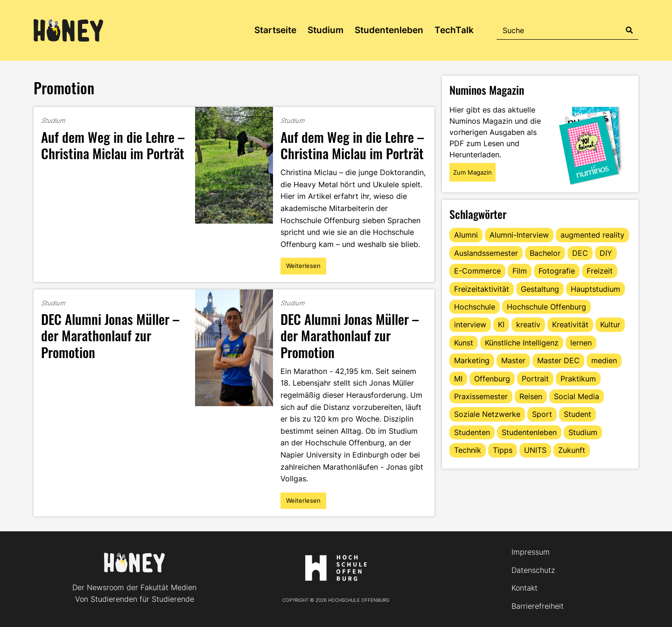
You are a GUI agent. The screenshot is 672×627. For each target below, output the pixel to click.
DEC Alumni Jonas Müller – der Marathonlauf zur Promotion (110, 335)
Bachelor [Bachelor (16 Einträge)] (545, 253)
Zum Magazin (472, 172)
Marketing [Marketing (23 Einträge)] (472, 360)
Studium (325, 30)
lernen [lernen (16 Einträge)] (581, 343)
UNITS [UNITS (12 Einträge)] (535, 450)
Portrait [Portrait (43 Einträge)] (535, 379)
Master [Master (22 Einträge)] (513, 360)
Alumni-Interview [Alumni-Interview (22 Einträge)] (519, 235)
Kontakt (525, 588)
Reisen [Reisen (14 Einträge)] (531, 396)
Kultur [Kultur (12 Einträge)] (610, 324)
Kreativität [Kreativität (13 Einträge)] (570, 324)
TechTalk (454, 30)
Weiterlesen (303, 268)
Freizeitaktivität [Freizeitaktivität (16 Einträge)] (482, 289)
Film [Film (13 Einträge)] (520, 271)
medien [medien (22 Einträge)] (604, 360)
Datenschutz (533, 570)
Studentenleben (389, 30)
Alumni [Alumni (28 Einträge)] (466, 235)
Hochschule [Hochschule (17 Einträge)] (475, 307)
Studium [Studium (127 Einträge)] (583, 432)
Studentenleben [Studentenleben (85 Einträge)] (529, 432)
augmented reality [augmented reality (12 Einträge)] (592, 235)
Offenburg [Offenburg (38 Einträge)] (492, 379)
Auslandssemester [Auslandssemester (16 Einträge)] (486, 253)
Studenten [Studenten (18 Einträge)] (472, 432)
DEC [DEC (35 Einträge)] (580, 253)
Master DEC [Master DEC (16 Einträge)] (558, 360)
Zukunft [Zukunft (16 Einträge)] (572, 450)
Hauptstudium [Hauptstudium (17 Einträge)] (595, 289)
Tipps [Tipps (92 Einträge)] (503, 450)
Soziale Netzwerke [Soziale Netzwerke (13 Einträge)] (487, 414)
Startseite (275, 30)
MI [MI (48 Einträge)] (458, 379)
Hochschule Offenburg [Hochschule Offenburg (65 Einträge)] (546, 307)
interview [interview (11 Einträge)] (470, 324)
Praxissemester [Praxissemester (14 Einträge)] (481, 396)
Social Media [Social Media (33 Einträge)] (577, 396)
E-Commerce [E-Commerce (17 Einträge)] (477, 271)
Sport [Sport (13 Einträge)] (542, 414)
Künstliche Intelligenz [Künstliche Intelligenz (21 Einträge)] (522, 343)
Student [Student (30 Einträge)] (577, 414)
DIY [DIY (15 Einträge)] (606, 253)
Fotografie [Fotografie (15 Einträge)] (557, 271)
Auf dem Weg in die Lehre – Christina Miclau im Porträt (113, 145)
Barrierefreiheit (538, 606)
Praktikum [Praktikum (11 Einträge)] (578, 379)
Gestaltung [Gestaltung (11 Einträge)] (540, 289)
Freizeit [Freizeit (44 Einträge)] (600, 271)
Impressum (531, 552)
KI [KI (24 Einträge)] (501, 324)
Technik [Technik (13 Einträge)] (468, 450)
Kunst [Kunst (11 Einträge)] (464, 343)
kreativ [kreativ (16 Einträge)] (528, 324)
